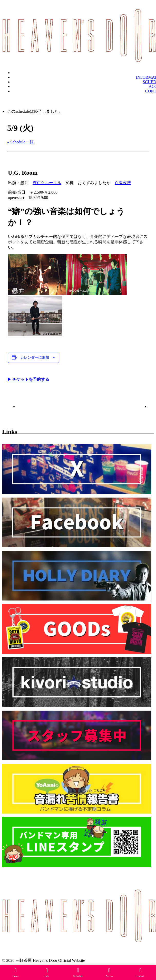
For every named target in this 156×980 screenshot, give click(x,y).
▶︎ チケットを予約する (28, 379)
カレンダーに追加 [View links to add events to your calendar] (35, 358)
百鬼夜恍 (123, 183)
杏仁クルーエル (47, 183)
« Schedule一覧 (20, 142)
